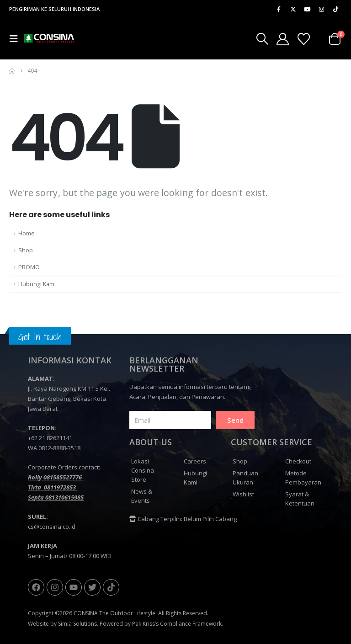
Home (27, 233)
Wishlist (243, 494)
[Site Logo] (49, 39)
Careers (195, 461)
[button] (16, 39)
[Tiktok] (335, 9)
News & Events (142, 496)
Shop (26, 250)
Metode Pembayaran (303, 478)
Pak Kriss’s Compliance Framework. (178, 624)
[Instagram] (321, 9)
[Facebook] (279, 9)
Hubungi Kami (37, 284)
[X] (293, 9)
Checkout (298, 461)
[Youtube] (307, 9)
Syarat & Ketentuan (300, 499)
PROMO (29, 267)
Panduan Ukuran (245, 478)
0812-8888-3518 (59, 448)
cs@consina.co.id (52, 527)
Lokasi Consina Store (143, 470)
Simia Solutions (77, 624)
